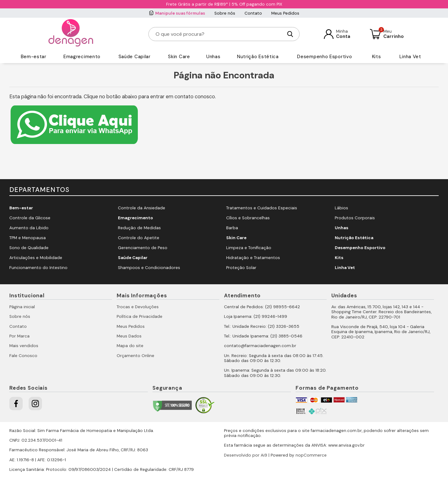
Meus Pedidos (285, 13)
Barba (232, 228)
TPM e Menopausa (28, 238)
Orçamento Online (135, 356)
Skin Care (179, 57)
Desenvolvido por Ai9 (246, 455)
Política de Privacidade (140, 316)
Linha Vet (410, 57)
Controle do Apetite (139, 238)
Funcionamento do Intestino (38, 268)
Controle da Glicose (30, 218)
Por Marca (19, 336)
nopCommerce (311, 455)
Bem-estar (34, 57)
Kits (377, 57)
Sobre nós (225, 13)
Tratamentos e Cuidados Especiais (262, 208)
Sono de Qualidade (29, 248)
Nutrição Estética (258, 57)
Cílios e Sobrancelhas (248, 218)
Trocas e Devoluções (138, 307)
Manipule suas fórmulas (180, 13)
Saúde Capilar (135, 57)
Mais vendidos (24, 346)
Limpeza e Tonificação (249, 248)
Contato (253, 13)
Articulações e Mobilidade (36, 258)
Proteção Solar (241, 268)
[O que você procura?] (219, 34)
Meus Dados (129, 336)
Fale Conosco (23, 356)
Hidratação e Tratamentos (253, 258)
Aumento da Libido (29, 228)
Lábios (341, 208)
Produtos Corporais (355, 218)
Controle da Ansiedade (142, 208)
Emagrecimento (82, 57)
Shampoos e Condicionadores (149, 268)
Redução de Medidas (139, 228)
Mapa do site (130, 346)
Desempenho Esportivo (324, 57)
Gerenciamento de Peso (143, 248)
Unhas (213, 57)
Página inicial (22, 307)
